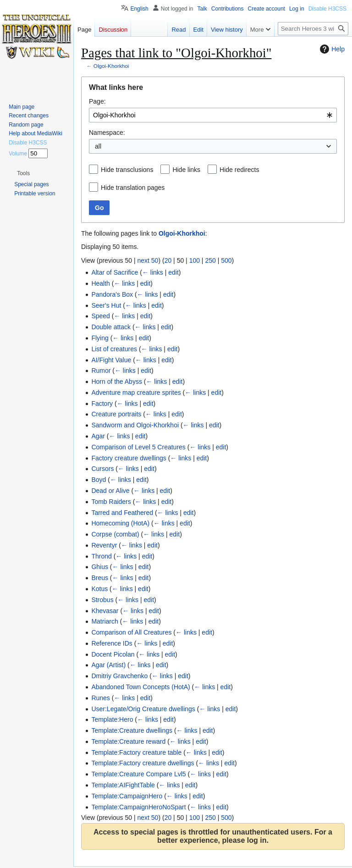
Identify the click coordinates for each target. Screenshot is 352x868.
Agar (98, 436)
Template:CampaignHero (127, 796)
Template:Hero (112, 719)
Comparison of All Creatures (131, 632)
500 (226, 260)
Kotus (99, 589)
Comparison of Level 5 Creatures (138, 447)
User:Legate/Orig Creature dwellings (143, 709)
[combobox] (213, 115)
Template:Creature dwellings (132, 730)
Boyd (99, 480)
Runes (100, 698)
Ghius (100, 567)
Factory (102, 404)
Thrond (101, 556)
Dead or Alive (110, 491)
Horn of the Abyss (117, 381)
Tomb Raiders (111, 502)
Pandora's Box (112, 294)
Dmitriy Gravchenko (119, 676)
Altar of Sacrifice (115, 272)
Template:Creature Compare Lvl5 (138, 774)
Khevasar (105, 611)
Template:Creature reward (128, 741)
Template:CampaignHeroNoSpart (138, 807)
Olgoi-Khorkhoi (111, 66)
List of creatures (114, 349)
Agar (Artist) (108, 665)
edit (173, 272)
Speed (100, 316)
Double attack (111, 327)
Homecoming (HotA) (120, 523)
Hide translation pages (133, 188)
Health (100, 283)
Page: (97, 101)
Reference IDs (112, 643)
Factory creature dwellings (129, 458)
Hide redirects (239, 170)
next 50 (148, 260)
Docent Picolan (113, 654)
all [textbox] (98, 146)
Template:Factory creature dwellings (143, 763)
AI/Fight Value (111, 360)
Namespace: (107, 133)
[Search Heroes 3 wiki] (313, 29)
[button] (23, 173)
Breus (100, 578)
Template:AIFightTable (123, 785)
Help (331, 49)
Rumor (101, 370)
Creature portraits (116, 414)
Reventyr (104, 545)
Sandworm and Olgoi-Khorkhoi (135, 425)
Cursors (102, 469)
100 (195, 260)
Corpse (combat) (115, 534)
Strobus (102, 600)
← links (153, 272)
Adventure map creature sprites (136, 393)
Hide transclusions (127, 170)
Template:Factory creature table (136, 752)
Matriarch (104, 621)
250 (210, 260)
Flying (100, 338)
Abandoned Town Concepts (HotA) (140, 687)
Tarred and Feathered (122, 513)
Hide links (186, 170)
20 (168, 260)
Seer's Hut (106, 305)
